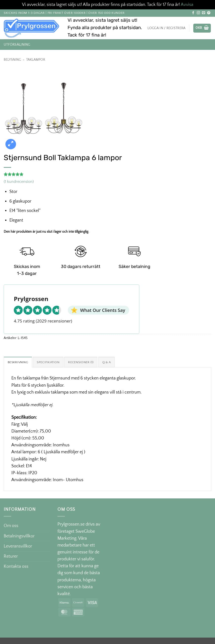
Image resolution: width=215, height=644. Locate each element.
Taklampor (36, 60)
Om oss (11, 526)
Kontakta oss (16, 567)
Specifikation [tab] (50, 362)
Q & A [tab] (111, 362)
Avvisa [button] (187, 5)
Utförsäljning (17, 45)
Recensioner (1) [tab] (84, 362)
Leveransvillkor (18, 547)
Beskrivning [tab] (18, 362)
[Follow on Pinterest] (209, 13)
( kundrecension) (19, 182)
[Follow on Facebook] (193, 13)
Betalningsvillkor (19, 536)
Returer (11, 557)
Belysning (12, 60)
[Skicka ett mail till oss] (204, 13)
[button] (202, 28)
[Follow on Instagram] (198, 13)
